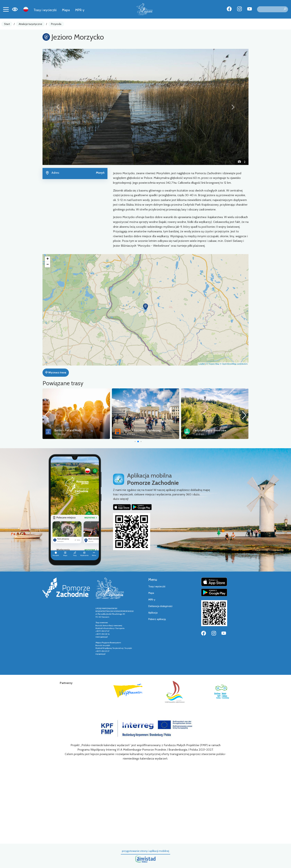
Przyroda (56, 24)
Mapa (66, 10)
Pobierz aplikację (157, 619)
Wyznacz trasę (56, 372)
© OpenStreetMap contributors (234, 364)
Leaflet (202, 364)
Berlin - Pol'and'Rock (137, 430)
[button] (58, 107)
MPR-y (80, 10)
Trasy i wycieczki (45, 10)
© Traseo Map (213, 364)
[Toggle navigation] (6, 9)
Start (7, 24)
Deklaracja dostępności (160, 606)
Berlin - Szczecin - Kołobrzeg (211, 430)
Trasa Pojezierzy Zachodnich (72, 430)
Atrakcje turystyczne (30, 24)
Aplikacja (153, 613)
